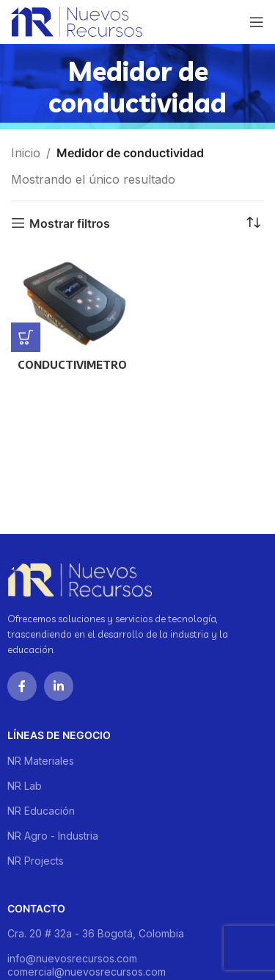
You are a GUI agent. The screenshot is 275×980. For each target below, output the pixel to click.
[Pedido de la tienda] (253, 223)
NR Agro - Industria (53, 836)
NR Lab (25, 786)
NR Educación (41, 811)
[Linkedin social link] (59, 686)
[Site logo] (77, 21)
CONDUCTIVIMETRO (72, 364)
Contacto (36, 908)
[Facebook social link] (22, 686)
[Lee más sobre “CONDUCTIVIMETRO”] (26, 337)
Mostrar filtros (70, 223)
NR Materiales (41, 761)
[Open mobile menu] (257, 22)
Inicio (26, 153)
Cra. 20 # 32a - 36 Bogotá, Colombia (96, 933)
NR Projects (36, 861)
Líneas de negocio (59, 735)
